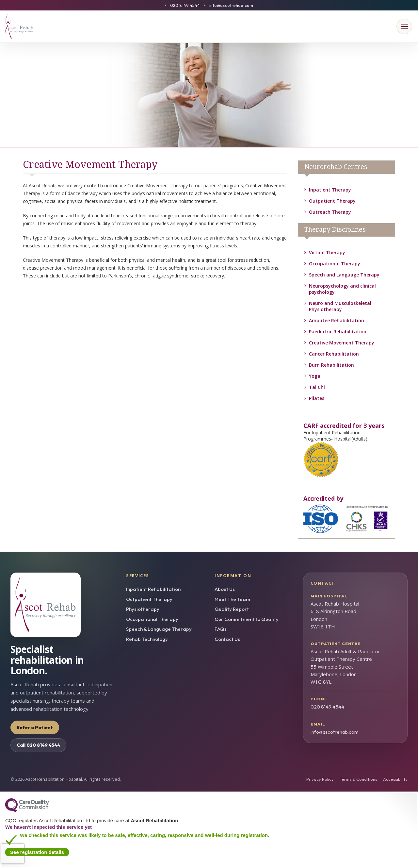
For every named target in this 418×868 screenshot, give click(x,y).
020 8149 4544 (185, 5)
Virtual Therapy (327, 252)
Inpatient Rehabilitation (153, 589)
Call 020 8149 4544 (38, 745)
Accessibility (395, 779)
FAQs (221, 629)
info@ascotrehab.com (231, 5)
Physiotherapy (143, 609)
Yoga (315, 376)
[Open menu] (404, 26)
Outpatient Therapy (332, 201)
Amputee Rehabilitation (337, 320)
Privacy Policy (320, 779)
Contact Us (227, 639)
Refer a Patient (35, 727)
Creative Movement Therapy (342, 343)
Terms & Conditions (358, 779)
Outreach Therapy (330, 212)
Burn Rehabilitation (331, 365)
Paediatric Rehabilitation (338, 332)
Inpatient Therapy (330, 190)
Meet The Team (232, 599)
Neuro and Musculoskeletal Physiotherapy (340, 306)
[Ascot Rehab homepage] (63, 605)
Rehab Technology (147, 639)
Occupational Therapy (335, 264)
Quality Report (232, 609)
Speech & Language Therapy (159, 629)
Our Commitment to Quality (247, 619)
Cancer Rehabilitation (334, 354)
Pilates (317, 398)
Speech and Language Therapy (344, 275)
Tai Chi (317, 387)
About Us (225, 589)
